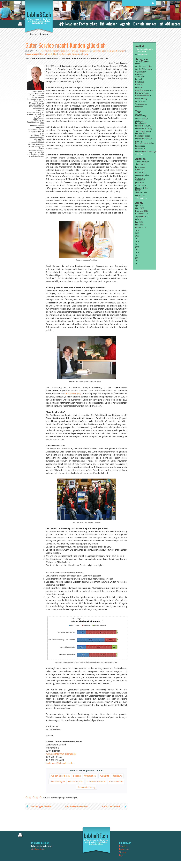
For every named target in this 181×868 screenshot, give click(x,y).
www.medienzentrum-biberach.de (61, 754)
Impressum (124, 849)
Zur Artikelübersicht (76, 807)
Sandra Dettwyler (142, 162)
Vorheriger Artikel (41, 807)
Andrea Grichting (142, 175)
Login (122, 855)
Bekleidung (106, 51)
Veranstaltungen (142, 119)
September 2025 (142, 217)
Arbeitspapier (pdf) (73, 394)
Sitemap (123, 852)
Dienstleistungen (145, 24)
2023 (137, 233)
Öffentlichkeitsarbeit (143, 96)
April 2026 (139, 206)
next (125, 807)
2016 (137, 253)
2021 (137, 239)
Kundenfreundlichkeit (49, 54)
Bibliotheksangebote (143, 139)
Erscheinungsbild (32, 54)
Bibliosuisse (140, 146)
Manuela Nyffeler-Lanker (142, 189)
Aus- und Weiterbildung (141, 115)
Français (34, 34)
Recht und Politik (142, 93)
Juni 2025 (139, 222)
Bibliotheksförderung (144, 129)
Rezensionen (140, 149)
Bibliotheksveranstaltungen (144, 152)
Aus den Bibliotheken (61, 51)
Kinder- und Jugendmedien (141, 122)
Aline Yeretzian (141, 193)
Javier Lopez (140, 167)
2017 (137, 250)
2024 (137, 230)
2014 (137, 258)
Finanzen (139, 85)
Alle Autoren (142, 198)
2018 (137, 247)
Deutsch (44, 34)
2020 (137, 241)
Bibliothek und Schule (144, 126)
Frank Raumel (45, 51)
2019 (137, 244)
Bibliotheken (109, 24)
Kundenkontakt (65, 54)
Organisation (86, 51)
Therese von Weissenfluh (140, 179)
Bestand (138, 79)
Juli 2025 (139, 219)
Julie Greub (140, 183)
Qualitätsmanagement (144, 90)
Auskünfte (97, 51)
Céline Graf (140, 170)
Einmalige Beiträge (143, 136)
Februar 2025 (141, 228)
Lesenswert (141, 52)
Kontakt (123, 846)
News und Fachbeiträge (81, 24)
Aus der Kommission (144, 66)
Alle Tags (141, 154)
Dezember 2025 (142, 211)
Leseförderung (141, 99)
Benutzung (139, 82)
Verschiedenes (141, 104)
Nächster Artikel (111, 807)
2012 (137, 264)
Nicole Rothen (141, 185)
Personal (75, 51)
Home (61, 23)
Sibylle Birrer (140, 164)
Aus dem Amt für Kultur (142, 63)
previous (27, 807)
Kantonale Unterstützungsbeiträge (144, 142)
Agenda (125, 24)
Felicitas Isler (140, 173)
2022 (137, 236)
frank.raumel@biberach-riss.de (59, 763)
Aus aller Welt (141, 101)
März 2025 (140, 225)
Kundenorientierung (80, 54)
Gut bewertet (142, 55)
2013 (137, 261)
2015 (137, 255)
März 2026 (140, 208)
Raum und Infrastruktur (140, 76)
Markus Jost (140, 195)
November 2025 (142, 214)
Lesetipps (139, 107)
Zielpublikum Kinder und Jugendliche (143, 132)
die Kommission (38, 849)
